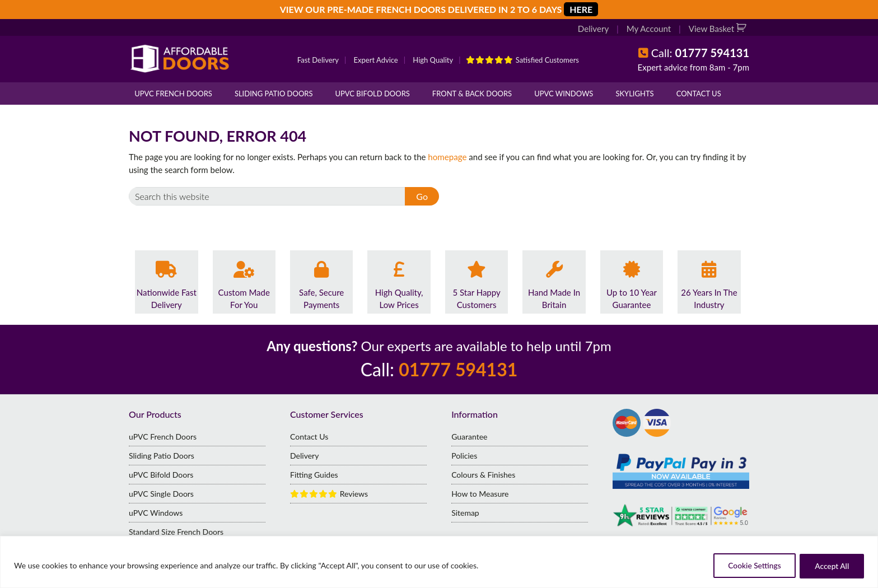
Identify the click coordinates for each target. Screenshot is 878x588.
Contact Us (699, 94)
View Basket (713, 29)
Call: (700, 53)
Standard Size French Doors (176, 532)
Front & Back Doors (472, 94)
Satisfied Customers (522, 60)
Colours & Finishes (483, 475)
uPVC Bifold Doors (373, 94)
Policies (464, 456)
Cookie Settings (749, 566)
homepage (447, 157)
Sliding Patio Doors (274, 94)
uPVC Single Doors (161, 494)
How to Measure (480, 494)
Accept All (830, 566)
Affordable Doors (182, 59)
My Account (649, 29)
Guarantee (469, 437)
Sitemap (465, 513)
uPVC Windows (564, 94)
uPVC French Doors (173, 94)
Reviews (329, 494)
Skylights (634, 94)
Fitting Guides (314, 475)
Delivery (594, 29)
